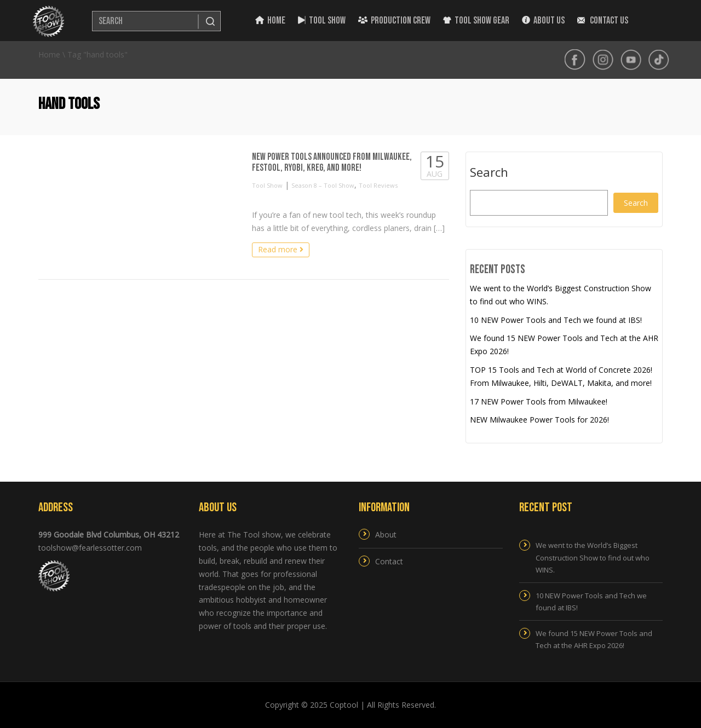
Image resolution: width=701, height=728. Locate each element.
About (386, 535)
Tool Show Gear (476, 21)
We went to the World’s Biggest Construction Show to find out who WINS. (593, 557)
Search (489, 172)
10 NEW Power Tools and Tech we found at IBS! (556, 320)
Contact (389, 561)
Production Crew (394, 21)
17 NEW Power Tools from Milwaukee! (539, 401)
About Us (543, 21)
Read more (281, 249)
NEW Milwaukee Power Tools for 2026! (539, 420)
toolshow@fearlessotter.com (90, 548)
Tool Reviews (378, 185)
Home (270, 21)
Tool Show (322, 21)
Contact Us (603, 21)
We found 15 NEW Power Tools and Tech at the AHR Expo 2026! (594, 639)
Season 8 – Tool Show (323, 185)
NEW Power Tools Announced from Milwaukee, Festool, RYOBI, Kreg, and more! (332, 162)
